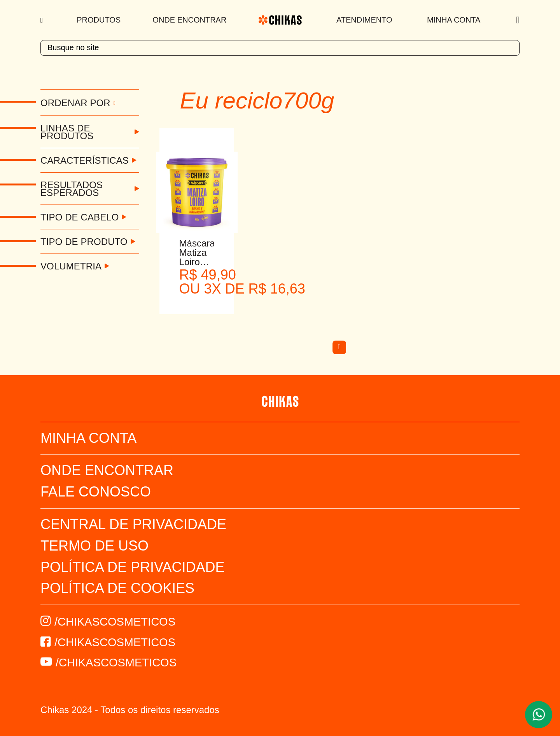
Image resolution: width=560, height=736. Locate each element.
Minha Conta (454, 20)
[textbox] (280, 48)
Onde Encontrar (189, 20)
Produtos (99, 20)
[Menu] (43, 20)
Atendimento (364, 20)
